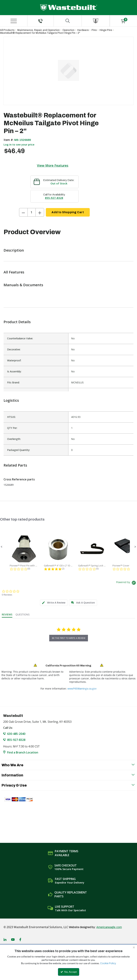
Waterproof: (14, 360)
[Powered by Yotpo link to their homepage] (127, 583)
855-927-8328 (54, 198)
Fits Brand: (13, 382)
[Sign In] (96, 21)
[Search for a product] (68, 21)
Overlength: (14, 439)
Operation (68, 30)
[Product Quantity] (32, 212)
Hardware (83, 30)
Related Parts (15, 465)
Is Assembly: (14, 371)
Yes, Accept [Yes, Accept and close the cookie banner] (69, 972)
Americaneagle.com (109, 927)
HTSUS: (11, 417)
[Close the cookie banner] (134, 947)
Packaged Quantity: (19, 450)
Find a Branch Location (23, 752)
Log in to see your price (19, 144)
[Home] (69, 8)
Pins (94, 30)
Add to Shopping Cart (68, 212)
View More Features (53, 165)
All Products (7, 30)
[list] (68, 434)
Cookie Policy (108, 963)
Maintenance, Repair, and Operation (38, 30)
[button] (2, 547)
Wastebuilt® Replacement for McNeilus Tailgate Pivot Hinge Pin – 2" (40, 33)
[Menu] (14, 21)
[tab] (54, 603)
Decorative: (14, 349)
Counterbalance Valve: (20, 338)
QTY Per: (12, 428)
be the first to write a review (69, 638)
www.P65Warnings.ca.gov (82, 689)
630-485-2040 (16, 734)
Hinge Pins (106, 30)
